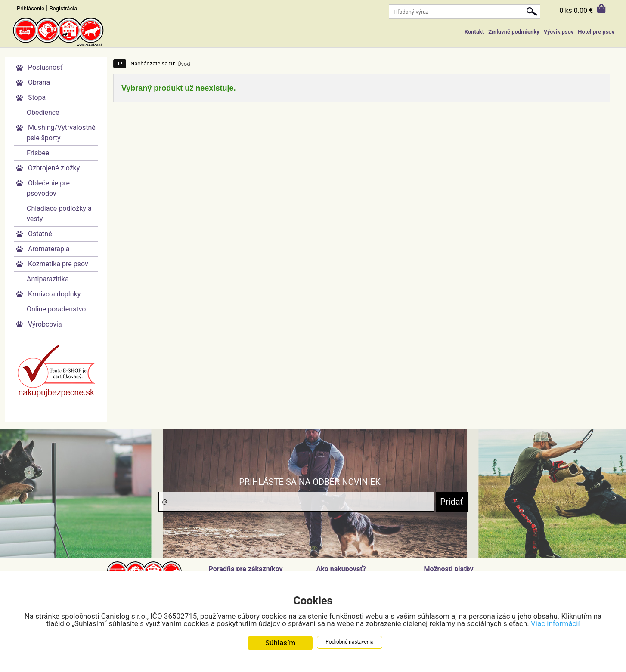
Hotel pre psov (596, 32)
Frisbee (38, 153)
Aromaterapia (49, 249)
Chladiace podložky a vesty (59, 214)
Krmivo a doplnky (54, 294)
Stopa (37, 97)
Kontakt (474, 32)
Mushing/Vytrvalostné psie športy (61, 133)
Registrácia (64, 8)
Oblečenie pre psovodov (48, 188)
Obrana (39, 82)
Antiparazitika (48, 279)
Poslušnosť (45, 67)
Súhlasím (280, 643)
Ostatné (40, 234)
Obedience (43, 113)
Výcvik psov (559, 32)
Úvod (184, 64)
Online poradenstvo (56, 309)
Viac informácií (555, 624)
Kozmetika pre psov (58, 264)
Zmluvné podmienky (514, 32)
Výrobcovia (45, 324)
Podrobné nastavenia (349, 642)
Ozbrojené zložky (54, 168)
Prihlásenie (31, 8)
